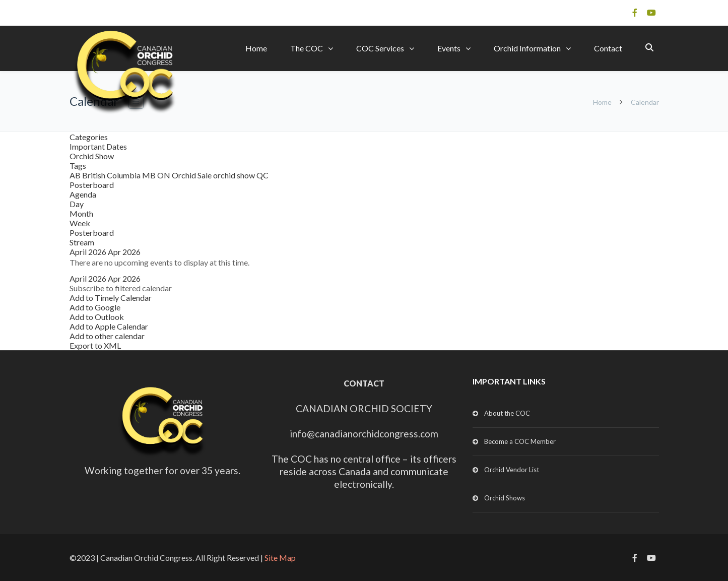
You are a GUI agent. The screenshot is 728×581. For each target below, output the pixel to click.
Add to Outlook (97, 317)
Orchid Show (92, 156)
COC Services (380, 48)
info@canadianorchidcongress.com (364, 434)
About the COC (507, 413)
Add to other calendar (107, 336)
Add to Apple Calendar (109, 326)
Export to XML (95, 345)
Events (449, 48)
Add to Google (95, 307)
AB (76, 175)
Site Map (280, 558)
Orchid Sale (192, 175)
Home (256, 48)
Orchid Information (527, 48)
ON (164, 175)
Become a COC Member (520, 441)
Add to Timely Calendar (111, 298)
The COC (307, 48)
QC (262, 175)
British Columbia (112, 175)
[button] (121, 288)
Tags (78, 166)
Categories (89, 137)
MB (150, 175)
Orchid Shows (505, 498)
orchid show (235, 175)
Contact (608, 48)
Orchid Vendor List (512, 470)
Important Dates (98, 146)
